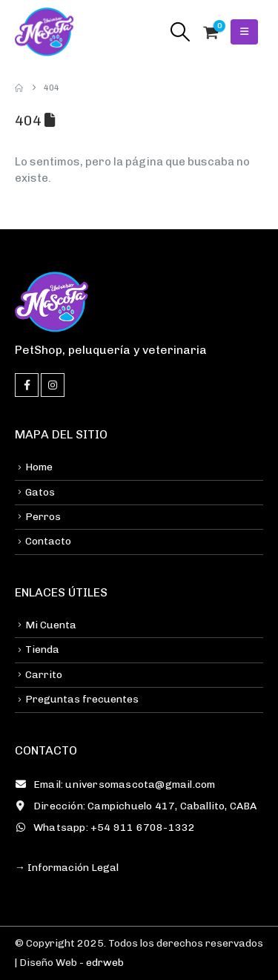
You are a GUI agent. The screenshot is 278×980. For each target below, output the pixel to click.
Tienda (42, 650)
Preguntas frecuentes (82, 699)
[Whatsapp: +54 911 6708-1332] (139, 828)
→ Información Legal (67, 868)
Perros (43, 517)
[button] (180, 32)
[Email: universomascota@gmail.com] (139, 785)
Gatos (40, 492)
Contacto (48, 541)
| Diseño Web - (69, 963)
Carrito (44, 675)
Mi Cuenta (51, 625)
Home (39, 467)
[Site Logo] (44, 32)
